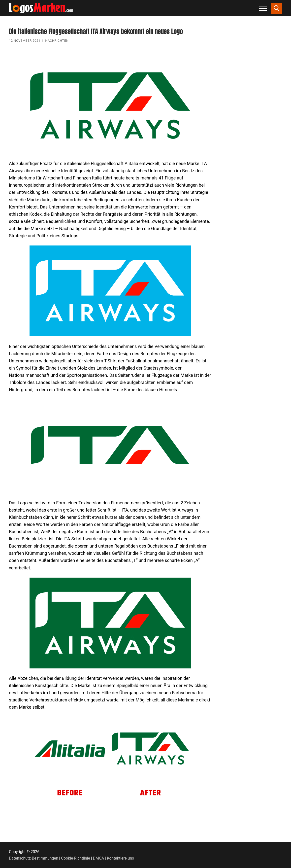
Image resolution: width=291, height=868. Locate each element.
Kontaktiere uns (120, 858)
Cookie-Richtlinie (76, 858)
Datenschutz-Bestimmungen (33, 858)
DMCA (99, 858)
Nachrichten (57, 41)
